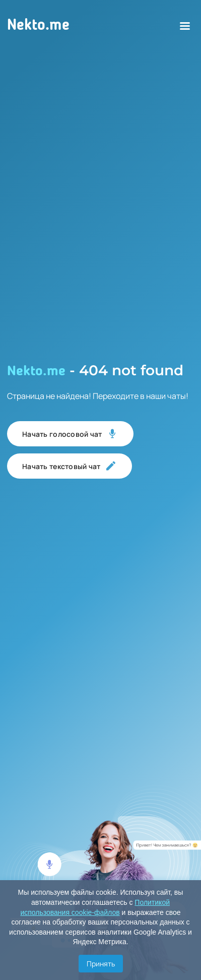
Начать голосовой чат (70, 434)
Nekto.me (38, 26)
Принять (101, 964)
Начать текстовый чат (70, 466)
